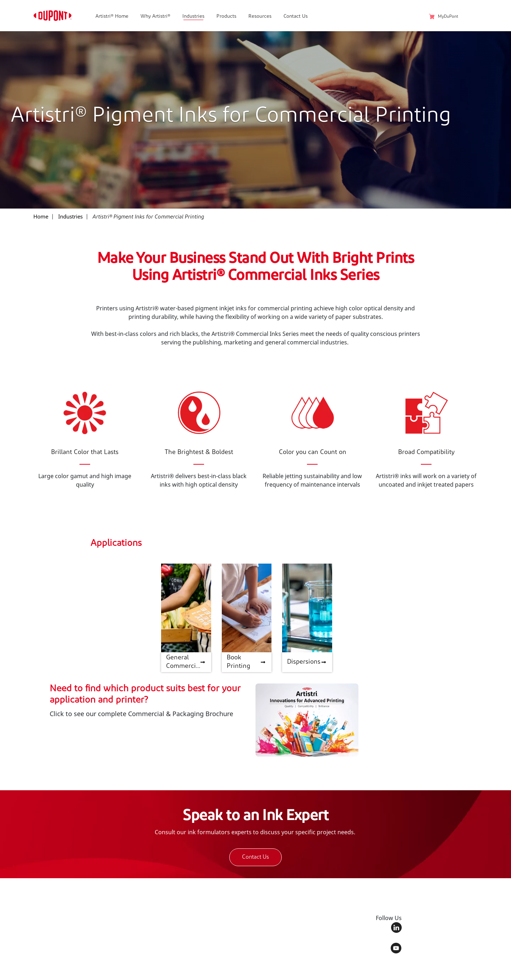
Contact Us (296, 16)
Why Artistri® (155, 16)
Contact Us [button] (255, 857)
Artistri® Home (112, 16)
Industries (193, 16)
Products (226, 16)
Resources (260, 16)
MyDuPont (444, 17)
